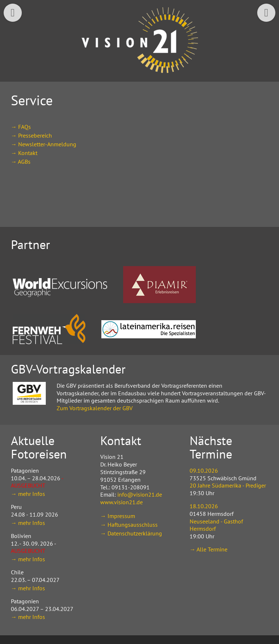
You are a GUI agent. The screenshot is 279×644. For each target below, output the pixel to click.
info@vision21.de (140, 494)
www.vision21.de (122, 502)
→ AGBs (21, 162)
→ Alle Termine (209, 549)
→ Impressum (118, 516)
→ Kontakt (24, 153)
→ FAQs (21, 127)
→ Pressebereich (31, 135)
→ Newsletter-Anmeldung (44, 144)
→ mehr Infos (28, 494)
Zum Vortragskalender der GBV (95, 408)
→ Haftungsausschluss (129, 525)
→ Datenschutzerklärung (131, 533)
